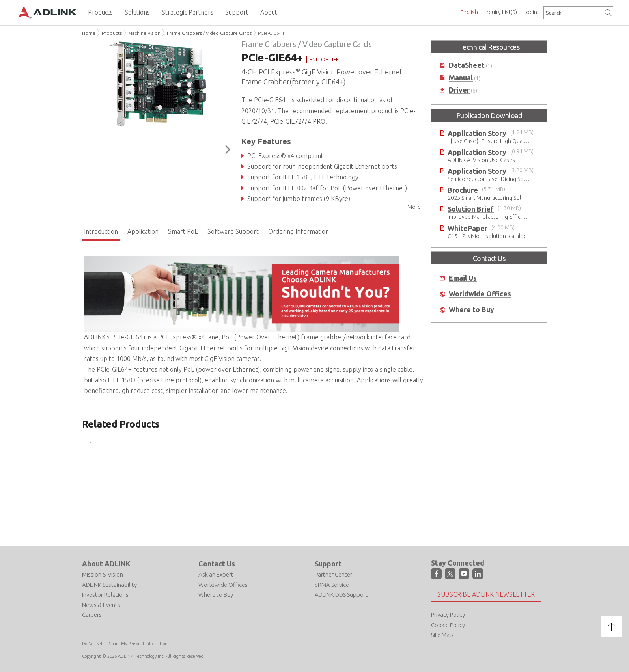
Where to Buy (471, 310)
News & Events (101, 605)
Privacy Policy (448, 615)
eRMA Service (332, 585)
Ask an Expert (216, 574)
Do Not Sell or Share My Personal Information (125, 644)
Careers (92, 615)
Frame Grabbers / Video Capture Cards (209, 33)
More (414, 207)
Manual (461, 78)
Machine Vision (144, 33)
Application (143, 231)
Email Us (463, 278)
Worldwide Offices (480, 294)
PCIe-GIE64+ (271, 33)
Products (112, 33)
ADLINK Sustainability (109, 585)
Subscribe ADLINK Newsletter (486, 594)
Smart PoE (183, 231)
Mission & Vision (103, 574)
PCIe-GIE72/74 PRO (298, 121)
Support (328, 564)
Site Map (442, 635)
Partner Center (333, 574)
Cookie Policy (448, 625)
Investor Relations (105, 595)
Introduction (101, 231)
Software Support (233, 231)
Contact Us (217, 564)
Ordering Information (299, 231)
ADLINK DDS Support (341, 595)
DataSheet (467, 65)
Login (530, 12)
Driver (459, 90)
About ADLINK (106, 564)
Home (89, 33)
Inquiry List (501, 12)
